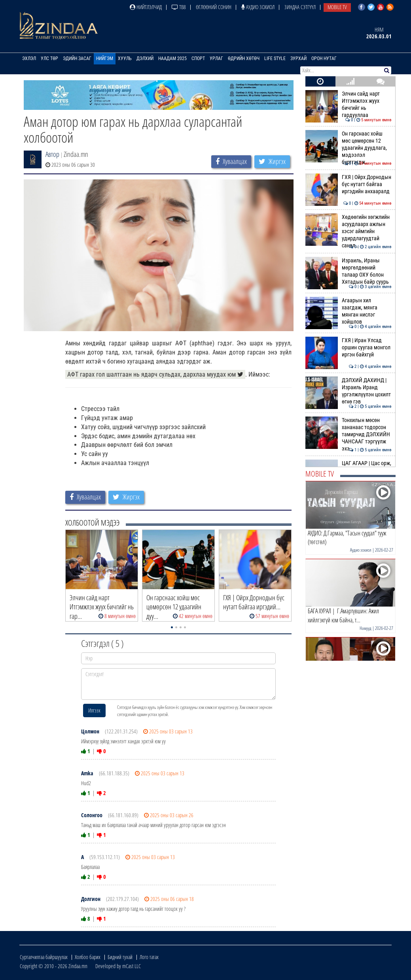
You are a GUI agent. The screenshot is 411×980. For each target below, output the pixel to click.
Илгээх (94, 710)
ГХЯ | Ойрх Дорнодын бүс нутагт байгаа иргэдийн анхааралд (348, 184)
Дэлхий (145, 58)
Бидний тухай (120, 957)
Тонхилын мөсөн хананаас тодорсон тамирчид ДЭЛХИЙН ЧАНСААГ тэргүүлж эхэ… (348, 434)
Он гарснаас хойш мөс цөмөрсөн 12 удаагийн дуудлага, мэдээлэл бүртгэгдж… (348, 148)
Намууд (366, 628)
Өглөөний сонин (214, 7)
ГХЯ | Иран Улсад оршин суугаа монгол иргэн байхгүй (348, 348)
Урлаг (216, 58)
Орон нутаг (324, 58)
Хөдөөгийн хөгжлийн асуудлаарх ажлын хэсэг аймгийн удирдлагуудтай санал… (348, 231)
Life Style (275, 58)
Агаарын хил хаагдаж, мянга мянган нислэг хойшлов (348, 311)
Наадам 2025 (172, 58)
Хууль (125, 58)
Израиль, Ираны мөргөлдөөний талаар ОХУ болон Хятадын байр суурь (348, 271)
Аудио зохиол (258, 7)
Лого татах (149, 957)
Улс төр (49, 58)
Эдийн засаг (77, 58)
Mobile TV (337, 7)
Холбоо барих (88, 957)
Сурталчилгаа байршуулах (44, 957)
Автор (52, 154)
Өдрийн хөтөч (244, 58)
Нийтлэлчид (146, 7)
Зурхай (298, 58)
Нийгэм (105, 58)
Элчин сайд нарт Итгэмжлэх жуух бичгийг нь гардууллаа (348, 105)
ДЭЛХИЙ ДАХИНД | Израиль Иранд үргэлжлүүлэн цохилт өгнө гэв (348, 391)
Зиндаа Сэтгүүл (300, 7)
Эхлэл (29, 58)
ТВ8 (179, 7)
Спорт (198, 58)
